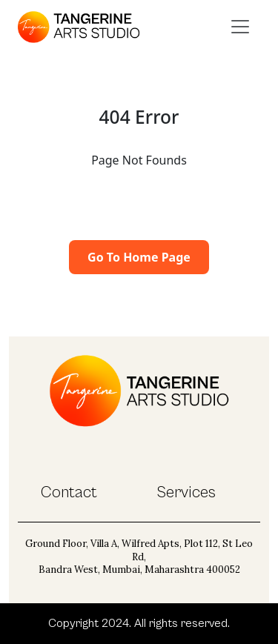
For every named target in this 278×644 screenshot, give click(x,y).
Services (186, 492)
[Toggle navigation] (240, 27)
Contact (69, 492)
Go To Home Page (139, 257)
